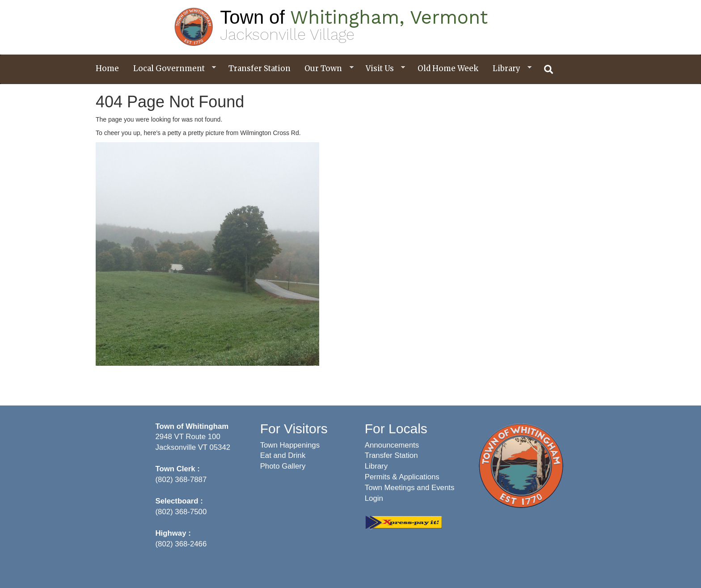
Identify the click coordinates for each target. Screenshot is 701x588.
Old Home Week (448, 68)
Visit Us (382, 69)
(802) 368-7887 (181, 480)
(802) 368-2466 (181, 544)
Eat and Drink (283, 455)
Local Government (171, 69)
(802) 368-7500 (181, 512)
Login (374, 498)
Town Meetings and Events (410, 488)
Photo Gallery (283, 466)
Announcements (392, 445)
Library (509, 69)
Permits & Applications (402, 477)
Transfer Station (260, 68)
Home (107, 68)
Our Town (325, 69)
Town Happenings (290, 445)
